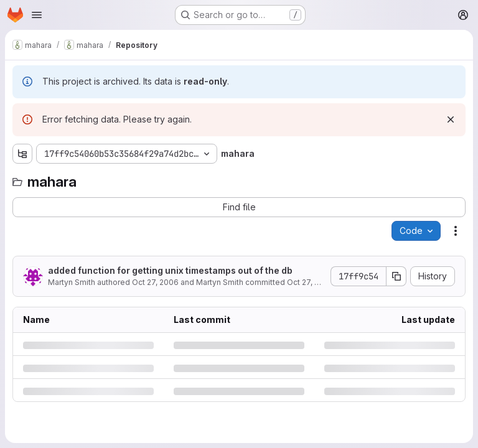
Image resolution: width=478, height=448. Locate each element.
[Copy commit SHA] (396, 276)
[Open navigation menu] (37, 15)
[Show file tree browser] (22, 154)
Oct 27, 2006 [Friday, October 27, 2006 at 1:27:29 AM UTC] (155, 282)
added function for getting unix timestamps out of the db (170, 270)
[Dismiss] (451, 119)
